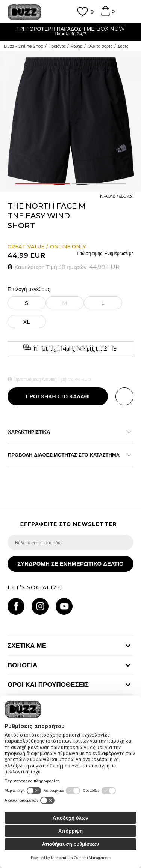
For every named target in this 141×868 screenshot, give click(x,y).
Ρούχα (77, 46)
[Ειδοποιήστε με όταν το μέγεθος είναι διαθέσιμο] (65, 303)
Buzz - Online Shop (23, 46)
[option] (70, 32)
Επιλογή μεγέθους (29, 289)
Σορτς (123, 46)
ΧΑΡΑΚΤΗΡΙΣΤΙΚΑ (67, 432)
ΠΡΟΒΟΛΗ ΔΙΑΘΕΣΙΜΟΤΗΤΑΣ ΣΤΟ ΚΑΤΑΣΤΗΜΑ (67, 455)
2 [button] (99, 184)
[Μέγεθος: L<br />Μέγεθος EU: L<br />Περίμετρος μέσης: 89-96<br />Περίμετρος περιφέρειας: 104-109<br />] (103, 303)
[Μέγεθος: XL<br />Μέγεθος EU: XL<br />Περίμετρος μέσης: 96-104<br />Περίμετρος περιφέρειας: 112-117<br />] (27, 322)
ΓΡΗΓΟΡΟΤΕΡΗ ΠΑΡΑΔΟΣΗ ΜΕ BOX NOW (70, 29)
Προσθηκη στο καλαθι (58, 396)
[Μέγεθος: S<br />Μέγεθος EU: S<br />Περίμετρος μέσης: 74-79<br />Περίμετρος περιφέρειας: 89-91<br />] (27, 303)
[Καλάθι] (105, 15)
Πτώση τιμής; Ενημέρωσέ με (105, 253)
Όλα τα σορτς (100, 46)
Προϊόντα (57, 46)
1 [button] (42, 184)
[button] (124, 396)
